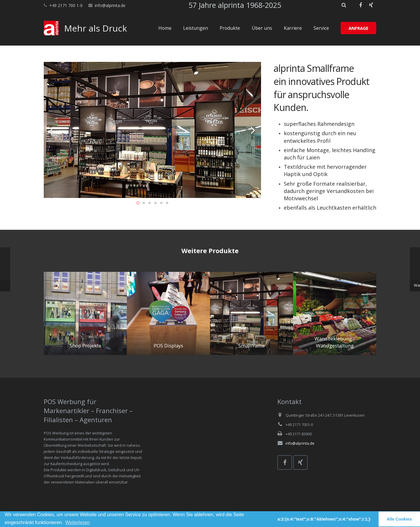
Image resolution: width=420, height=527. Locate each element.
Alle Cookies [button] (399, 519)
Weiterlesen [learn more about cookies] (78, 522)
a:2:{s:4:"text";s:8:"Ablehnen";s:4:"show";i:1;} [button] (324, 519)
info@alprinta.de (110, 5)
